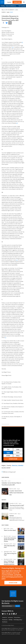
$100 (18, 449)
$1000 (8, 456)
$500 (18, 452)
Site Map (11, 620)
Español (11, 12)
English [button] (9, 2)
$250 (8, 452)
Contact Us (5, 617)
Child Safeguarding (18, 620)
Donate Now (17, 2)
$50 (8, 449)
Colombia (21, 465)
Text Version (5, 622)
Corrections (10, 617)
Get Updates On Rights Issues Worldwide (13, 602)
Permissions (5, 620)
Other (18, 456)
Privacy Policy (17, 617)
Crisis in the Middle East (12, 6)
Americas (15, 465)
